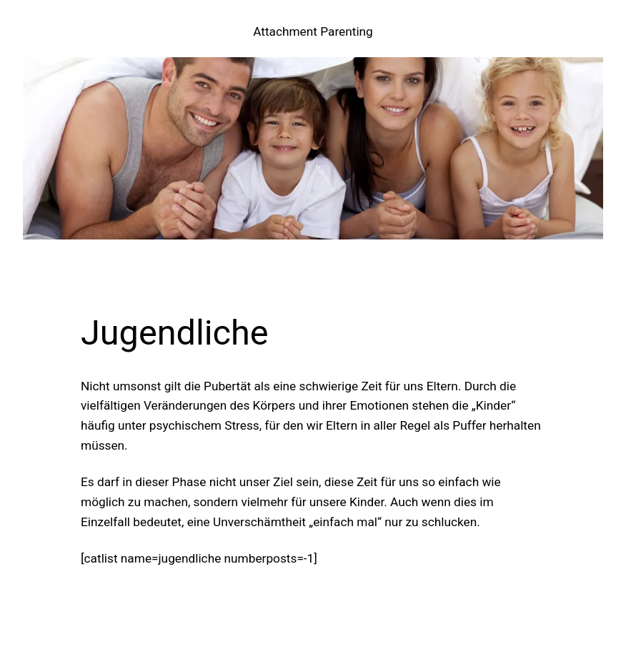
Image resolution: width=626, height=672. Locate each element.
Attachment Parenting (313, 31)
